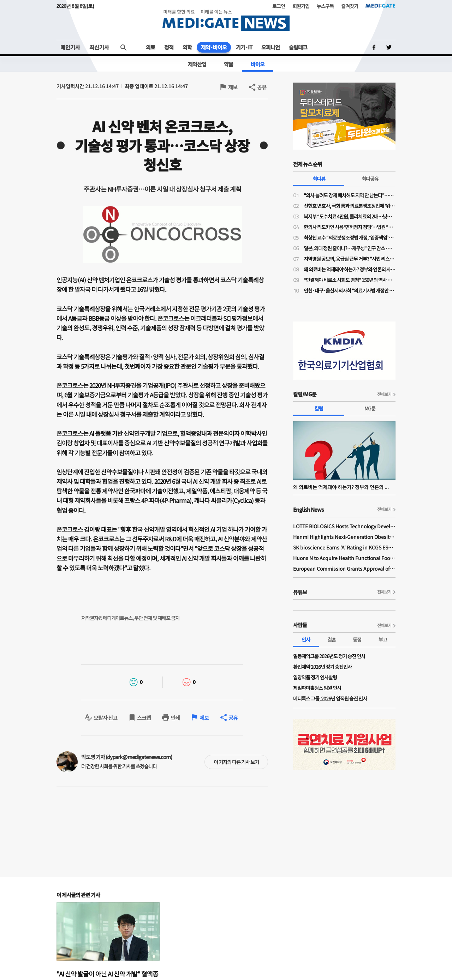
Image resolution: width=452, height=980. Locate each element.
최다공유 (370, 179)
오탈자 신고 (105, 718)
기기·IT (244, 47)
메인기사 (70, 47)
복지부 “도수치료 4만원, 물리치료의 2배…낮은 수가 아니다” (350, 216)
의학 (187, 47)
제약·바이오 (214, 47)
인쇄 (175, 718)
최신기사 (99, 47)
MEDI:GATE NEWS (226, 20)
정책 (169, 47)
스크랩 (144, 718)
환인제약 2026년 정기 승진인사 (322, 667)
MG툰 (370, 408)
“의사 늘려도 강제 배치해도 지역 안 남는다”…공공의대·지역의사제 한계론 (350, 195)
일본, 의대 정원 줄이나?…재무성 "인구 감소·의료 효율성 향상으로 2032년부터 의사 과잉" (350, 248)
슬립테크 (298, 47)
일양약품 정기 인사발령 (315, 677)
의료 (150, 47)
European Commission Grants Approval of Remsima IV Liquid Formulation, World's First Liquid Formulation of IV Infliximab (344, 569)
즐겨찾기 (350, 6)
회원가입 (301, 6)
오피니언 (270, 47)
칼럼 (319, 408)
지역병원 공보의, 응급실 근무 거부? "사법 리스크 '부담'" (350, 259)
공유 (262, 87)
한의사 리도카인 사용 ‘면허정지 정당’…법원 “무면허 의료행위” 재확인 (350, 227)
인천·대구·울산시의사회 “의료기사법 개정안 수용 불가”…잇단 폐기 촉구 (350, 290)
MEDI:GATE (380, 6)
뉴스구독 (325, 6)
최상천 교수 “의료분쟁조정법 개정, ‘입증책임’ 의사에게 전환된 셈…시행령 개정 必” (350, 238)
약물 (228, 64)
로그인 (279, 6)
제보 (233, 87)
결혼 (332, 639)
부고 (383, 639)
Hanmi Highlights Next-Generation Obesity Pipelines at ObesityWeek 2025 (344, 537)
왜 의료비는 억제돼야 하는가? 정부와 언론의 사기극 (350, 269)
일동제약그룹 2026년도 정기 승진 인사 (329, 656)
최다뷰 (319, 179)
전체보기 (384, 394)
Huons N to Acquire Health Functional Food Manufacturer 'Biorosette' (344, 558)
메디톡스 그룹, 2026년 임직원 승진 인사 (330, 698)
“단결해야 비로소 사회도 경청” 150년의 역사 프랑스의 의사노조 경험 (350, 280)
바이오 (258, 64)
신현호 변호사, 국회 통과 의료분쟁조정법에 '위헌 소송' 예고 (350, 206)
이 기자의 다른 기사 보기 (236, 762)
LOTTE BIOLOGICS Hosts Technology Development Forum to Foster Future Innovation (344, 526)
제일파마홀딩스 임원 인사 (317, 688)
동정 (357, 639)
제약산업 (197, 64)
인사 (306, 639)
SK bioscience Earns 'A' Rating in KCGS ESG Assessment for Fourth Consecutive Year (344, 547)
